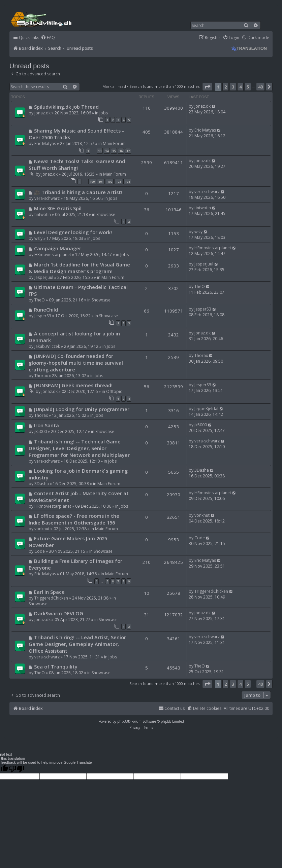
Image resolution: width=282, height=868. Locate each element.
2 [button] (226, 87)
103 (118, 182)
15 (114, 151)
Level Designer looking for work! (73, 232)
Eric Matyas (45, 143)
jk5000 (41, 431)
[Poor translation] (17, 769)
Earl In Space (49, 592)
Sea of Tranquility (56, 666)
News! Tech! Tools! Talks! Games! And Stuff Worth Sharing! (77, 165)
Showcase (106, 214)
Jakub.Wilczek (47, 346)
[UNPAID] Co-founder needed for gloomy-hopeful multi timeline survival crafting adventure (76, 363)
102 (110, 182)
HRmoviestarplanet (53, 255)
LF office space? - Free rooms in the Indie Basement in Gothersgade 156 (74, 519)
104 (127, 182)
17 (128, 151)
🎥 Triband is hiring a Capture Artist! (78, 192)
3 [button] (233, 87)
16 (121, 151)
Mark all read (114, 86)
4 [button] (240, 87)
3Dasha (42, 484)
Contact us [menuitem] (171, 708)
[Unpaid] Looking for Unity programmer (82, 409)
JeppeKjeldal (206, 409)
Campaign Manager (58, 248)
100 (92, 182)
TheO (40, 300)
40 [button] (260, 87)
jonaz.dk (42, 113)
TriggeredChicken (51, 598)
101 (101, 182)
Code (40, 551)
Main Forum (114, 143)
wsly (38, 238)
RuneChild (46, 310)
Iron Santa (46, 425)
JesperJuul (44, 277)
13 (100, 151)
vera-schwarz (47, 198)
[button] (207, 87)
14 (107, 151)
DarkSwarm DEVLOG (59, 613)
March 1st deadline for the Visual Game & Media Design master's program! (79, 268)
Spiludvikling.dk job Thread (66, 107)
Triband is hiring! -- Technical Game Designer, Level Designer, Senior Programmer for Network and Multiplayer (79, 448)
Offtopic (114, 391)
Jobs (104, 113)
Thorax (41, 376)
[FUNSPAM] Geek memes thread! (73, 385)
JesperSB (43, 316)
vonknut (42, 529)
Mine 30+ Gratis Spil (58, 208)
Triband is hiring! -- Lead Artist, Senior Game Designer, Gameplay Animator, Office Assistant (77, 644)
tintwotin (43, 214)
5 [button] (248, 87)
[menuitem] (48, 38)
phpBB (122, 721)
